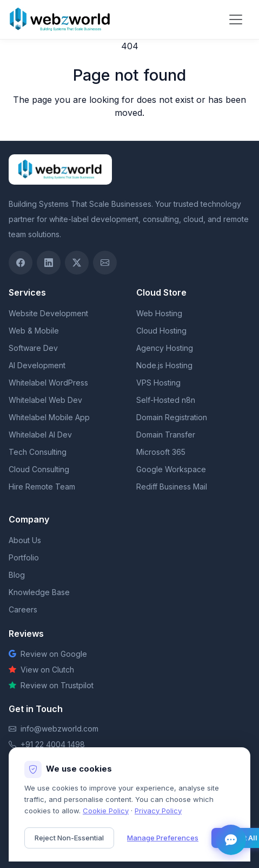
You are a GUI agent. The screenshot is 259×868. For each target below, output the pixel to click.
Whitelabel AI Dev (40, 435)
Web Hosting (159, 313)
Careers (23, 609)
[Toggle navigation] (236, 19)
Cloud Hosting (161, 331)
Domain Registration (172, 417)
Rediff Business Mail (172, 487)
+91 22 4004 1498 (53, 744)
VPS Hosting (158, 383)
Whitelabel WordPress (48, 383)
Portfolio (24, 557)
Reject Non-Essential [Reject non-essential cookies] (69, 838)
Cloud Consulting (39, 469)
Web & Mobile (34, 331)
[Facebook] (21, 263)
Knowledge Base (39, 592)
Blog (17, 575)
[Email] (105, 263)
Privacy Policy (158, 811)
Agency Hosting (165, 348)
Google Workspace (171, 469)
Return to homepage (129, 134)
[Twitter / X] (77, 263)
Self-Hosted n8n (166, 400)
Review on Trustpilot (51, 685)
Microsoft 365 (161, 452)
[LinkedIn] (49, 263)
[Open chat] (231, 840)
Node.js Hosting (164, 365)
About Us (25, 540)
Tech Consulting (38, 452)
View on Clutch (41, 670)
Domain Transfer (166, 435)
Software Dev (33, 348)
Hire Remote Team (42, 487)
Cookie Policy (106, 811)
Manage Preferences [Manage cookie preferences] (163, 838)
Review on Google (48, 654)
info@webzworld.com (59, 729)
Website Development (48, 313)
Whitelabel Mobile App (49, 417)
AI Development (37, 365)
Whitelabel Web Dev (45, 400)
